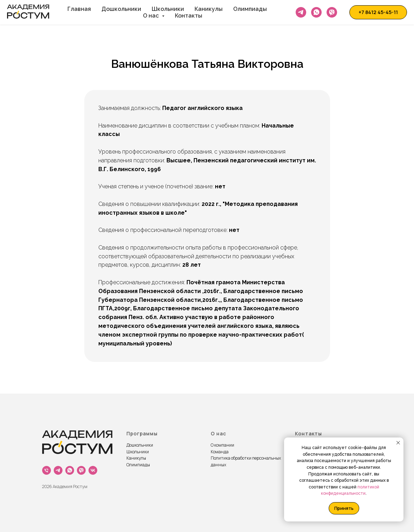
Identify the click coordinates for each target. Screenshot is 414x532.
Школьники (168, 9)
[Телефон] (47, 470)
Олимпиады (250, 9)
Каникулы (209, 9)
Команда (220, 452)
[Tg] (58, 470)
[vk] (93, 470)
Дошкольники (121, 9)
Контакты (189, 16)
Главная (79, 9)
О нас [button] (152, 16)
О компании (222, 445)
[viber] (81, 470)
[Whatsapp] (316, 12)
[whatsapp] (70, 470)
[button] (378, 12)
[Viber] (332, 12)
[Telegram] (301, 12)
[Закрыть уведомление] (398, 443)
